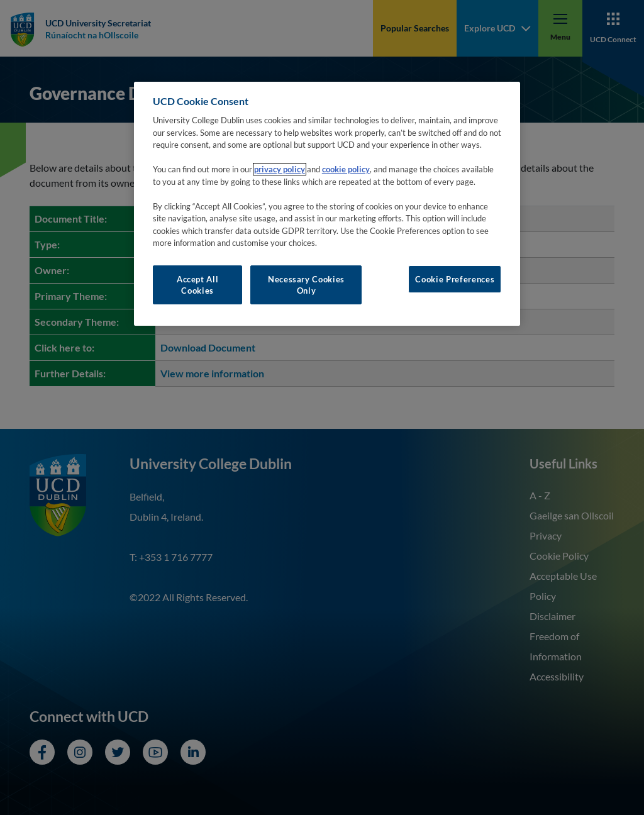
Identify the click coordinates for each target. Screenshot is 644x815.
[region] (327, 204)
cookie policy (346, 169)
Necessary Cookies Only (306, 285)
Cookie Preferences (455, 279)
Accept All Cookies (198, 285)
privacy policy (280, 169)
